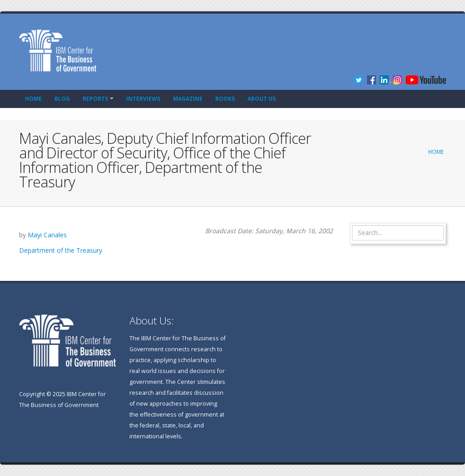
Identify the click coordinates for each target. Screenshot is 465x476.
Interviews (143, 99)
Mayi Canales (47, 235)
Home (33, 99)
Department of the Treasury (61, 250)
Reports (95, 99)
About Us (262, 99)
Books (225, 99)
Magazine (188, 99)
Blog (62, 99)
